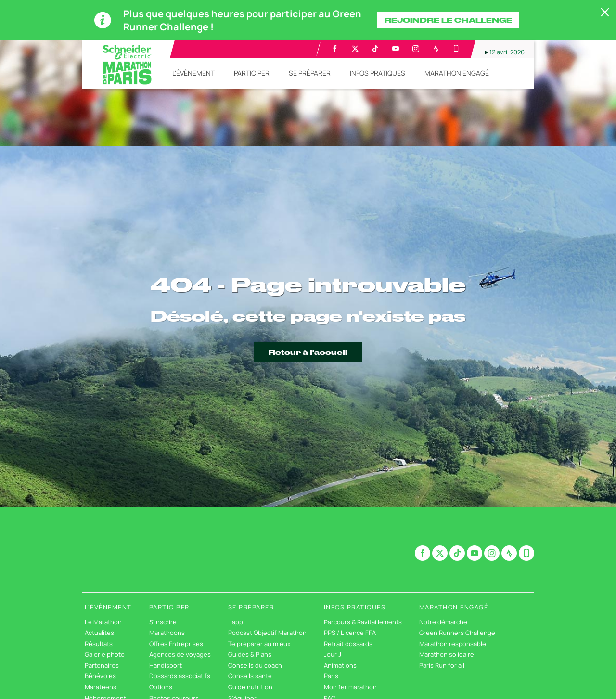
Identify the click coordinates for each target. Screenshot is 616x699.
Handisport (166, 665)
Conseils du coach (255, 665)
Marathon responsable (453, 644)
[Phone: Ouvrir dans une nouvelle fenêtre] (456, 49)
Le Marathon (103, 622)
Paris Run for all (442, 665)
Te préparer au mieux (259, 644)
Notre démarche (443, 622)
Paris (331, 676)
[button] (193, 73)
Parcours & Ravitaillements (363, 622)
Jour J (333, 654)
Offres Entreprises (176, 644)
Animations (340, 665)
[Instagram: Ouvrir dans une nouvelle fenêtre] (416, 49)
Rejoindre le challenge (448, 20)
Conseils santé (250, 676)
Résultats (99, 644)
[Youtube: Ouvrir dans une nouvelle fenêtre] (396, 49)
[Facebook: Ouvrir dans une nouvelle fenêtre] (335, 49)
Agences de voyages (180, 654)
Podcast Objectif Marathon (267, 633)
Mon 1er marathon (350, 687)
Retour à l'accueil (308, 352)
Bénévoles (100, 676)
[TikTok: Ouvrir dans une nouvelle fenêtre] (375, 49)
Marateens (101, 687)
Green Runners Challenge (457, 633)
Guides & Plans (250, 654)
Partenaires (102, 665)
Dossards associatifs (180, 676)
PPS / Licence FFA (350, 633)
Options (161, 687)
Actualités (99, 633)
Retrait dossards (348, 644)
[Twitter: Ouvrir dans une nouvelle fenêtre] (355, 49)
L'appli (237, 622)
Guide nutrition (250, 687)
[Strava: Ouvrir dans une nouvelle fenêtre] (436, 49)
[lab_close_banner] (605, 13)
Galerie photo (105, 654)
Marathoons (167, 633)
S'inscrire (163, 622)
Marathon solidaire (447, 654)
